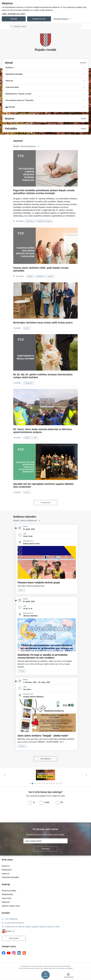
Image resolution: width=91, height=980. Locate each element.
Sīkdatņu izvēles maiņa (11, 906)
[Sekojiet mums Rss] (24, 953)
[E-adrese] (7, 931)
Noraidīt (14, 19)
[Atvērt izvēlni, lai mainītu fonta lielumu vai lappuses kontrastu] (68, 976)
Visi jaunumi (45, 502)
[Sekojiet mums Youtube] (9, 953)
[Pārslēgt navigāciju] (45, 975)
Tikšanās (22, 671)
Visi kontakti (14, 938)
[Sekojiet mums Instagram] (14, 953)
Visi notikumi (46, 759)
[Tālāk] (86, 775)
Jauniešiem (40, 276)
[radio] (31, 802)
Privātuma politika (9, 891)
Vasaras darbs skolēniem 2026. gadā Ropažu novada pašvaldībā (41, 269)
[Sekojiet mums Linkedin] (19, 953)
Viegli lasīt (6, 902)
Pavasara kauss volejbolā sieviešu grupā (39, 582)
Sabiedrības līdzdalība (44, 221)
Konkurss (22, 746)
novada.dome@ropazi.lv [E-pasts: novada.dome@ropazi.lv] (14, 923)
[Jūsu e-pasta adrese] (45, 841)
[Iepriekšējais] (5, 775)
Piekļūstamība (7, 894)
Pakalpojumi (29, 383)
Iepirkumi (6, 873)
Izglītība (30, 276)
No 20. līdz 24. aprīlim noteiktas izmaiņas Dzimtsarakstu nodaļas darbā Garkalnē (43, 376)
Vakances (6, 866)
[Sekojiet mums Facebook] (4, 953)
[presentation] (20, 814)
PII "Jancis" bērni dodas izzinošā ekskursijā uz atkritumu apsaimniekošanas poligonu (43, 431)
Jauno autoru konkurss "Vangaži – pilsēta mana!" (43, 736)
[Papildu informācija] (13, 931)
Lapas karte (7, 898)
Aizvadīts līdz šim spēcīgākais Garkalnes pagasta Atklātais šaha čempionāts (43, 485)
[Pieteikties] (45, 849)
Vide (35, 438)
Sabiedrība (30, 221)
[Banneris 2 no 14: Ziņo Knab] (45, 775)
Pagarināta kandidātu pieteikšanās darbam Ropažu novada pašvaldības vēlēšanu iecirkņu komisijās (44, 192)
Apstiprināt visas (39, 19)
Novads (50, 276)
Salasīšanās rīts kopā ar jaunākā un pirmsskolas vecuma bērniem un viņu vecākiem (42, 656)
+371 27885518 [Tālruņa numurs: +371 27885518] (11, 919)
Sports (27, 328)
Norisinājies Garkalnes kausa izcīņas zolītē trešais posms (43, 323)
